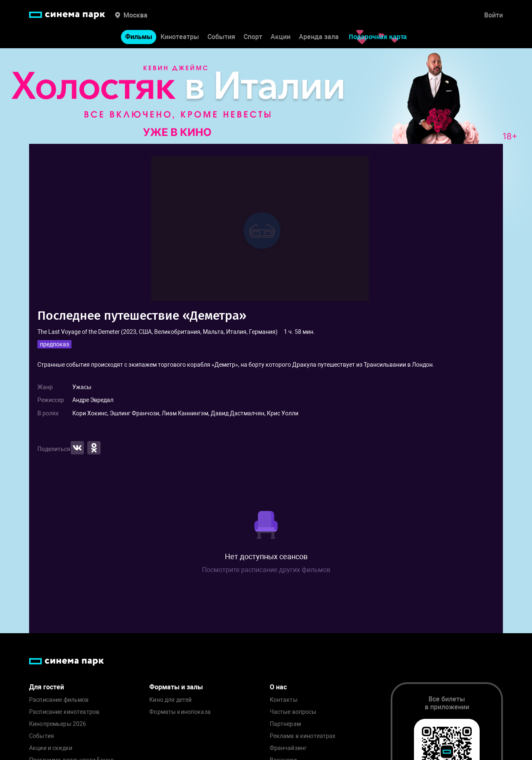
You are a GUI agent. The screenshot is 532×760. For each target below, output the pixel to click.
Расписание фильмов (59, 700)
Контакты (284, 700)
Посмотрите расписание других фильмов (266, 570)
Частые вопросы (293, 712)
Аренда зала (319, 37)
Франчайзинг (288, 748)
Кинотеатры (180, 37)
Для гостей (47, 687)
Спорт (253, 37)
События (221, 37)
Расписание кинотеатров (64, 712)
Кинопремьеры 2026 (58, 724)
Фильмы (139, 37)
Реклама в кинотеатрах (303, 736)
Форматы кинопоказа (180, 712)
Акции (281, 37)
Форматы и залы (176, 687)
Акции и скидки (51, 748)
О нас (278, 687)
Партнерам (285, 724)
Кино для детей (170, 700)
